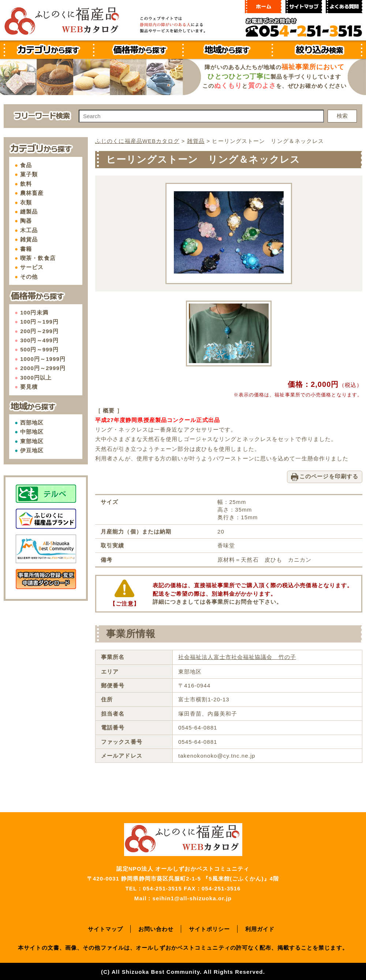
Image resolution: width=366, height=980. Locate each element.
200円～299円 (39, 331)
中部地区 (32, 432)
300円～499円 (39, 340)
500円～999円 (39, 349)
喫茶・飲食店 (38, 258)
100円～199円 (39, 322)
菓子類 (29, 174)
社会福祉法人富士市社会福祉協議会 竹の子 (237, 657)
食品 (26, 165)
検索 (342, 116)
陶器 (26, 221)
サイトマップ (106, 928)
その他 (29, 277)
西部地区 (32, 423)
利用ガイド (260, 928)
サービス (32, 267)
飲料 (26, 184)
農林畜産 (32, 193)
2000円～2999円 (43, 368)
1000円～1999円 (43, 359)
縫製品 (29, 212)
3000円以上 (36, 378)
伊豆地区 (32, 450)
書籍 (26, 249)
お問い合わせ (156, 928)
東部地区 (32, 441)
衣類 (26, 202)
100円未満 (34, 312)
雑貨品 (29, 239)
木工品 (29, 230)
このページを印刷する (329, 476)
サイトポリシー (210, 928)
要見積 (29, 387)
